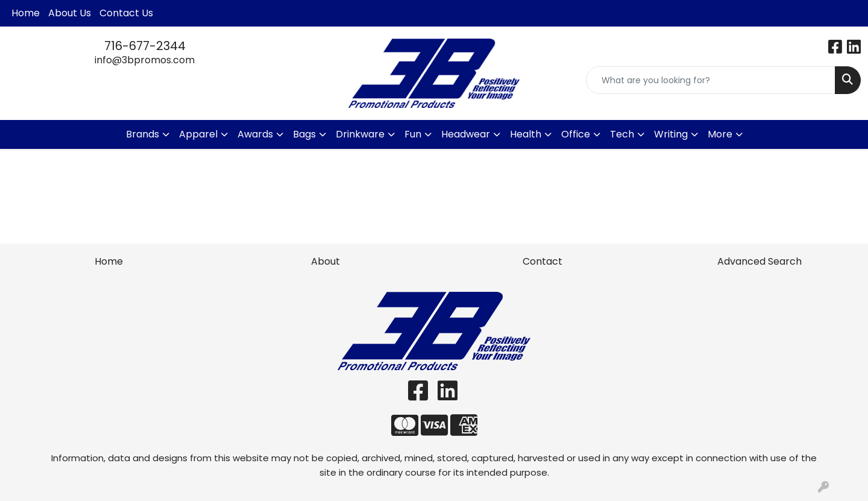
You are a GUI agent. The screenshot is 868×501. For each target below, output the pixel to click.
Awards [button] (255, 134)
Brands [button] (143, 134)
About (325, 261)
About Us (70, 13)
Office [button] (576, 134)
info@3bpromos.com (145, 60)
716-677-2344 (145, 46)
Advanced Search (759, 261)
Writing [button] (671, 134)
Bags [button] (304, 134)
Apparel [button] (198, 134)
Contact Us (126, 13)
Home (26, 13)
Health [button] (526, 134)
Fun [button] (413, 134)
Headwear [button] (466, 134)
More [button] (720, 134)
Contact (542, 261)
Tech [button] (622, 134)
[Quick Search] (711, 80)
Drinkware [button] (360, 134)
